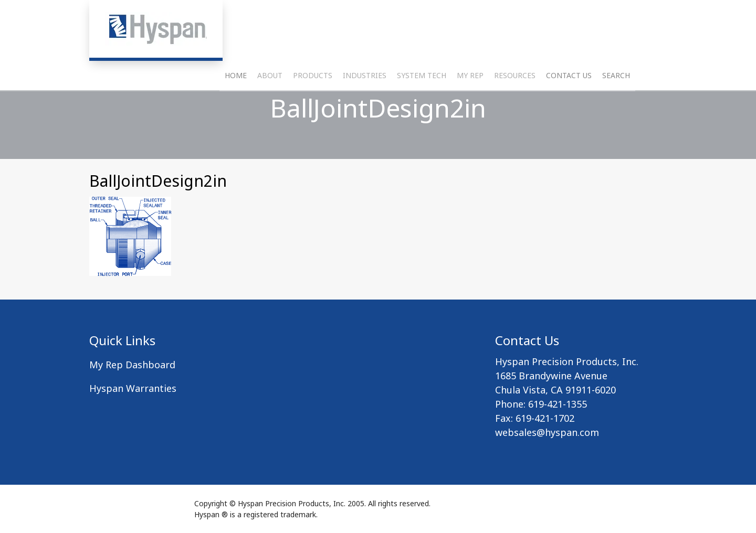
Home (236, 103)
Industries (365, 103)
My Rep (470, 103)
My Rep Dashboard (132, 365)
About (270, 103)
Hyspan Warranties (133, 388)
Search (616, 103)
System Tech (422, 103)
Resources (515, 103)
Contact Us (569, 103)
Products (313, 103)
